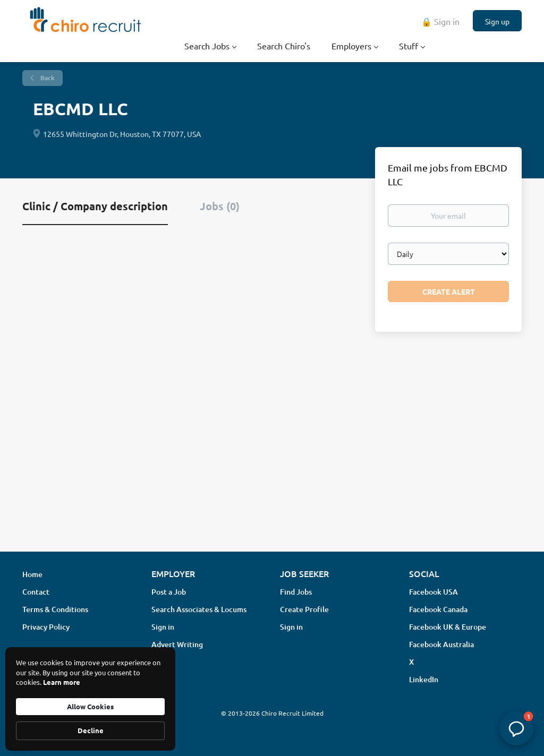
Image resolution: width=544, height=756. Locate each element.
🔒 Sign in (440, 21)
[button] (516, 728)
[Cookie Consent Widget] (90, 699)
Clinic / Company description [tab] (95, 206)
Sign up (497, 21)
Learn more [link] (62, 682)
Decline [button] (91, 730)
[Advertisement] (272, 459)
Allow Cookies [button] (90, 706)
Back (47, 78)
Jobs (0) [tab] (220, 206)
